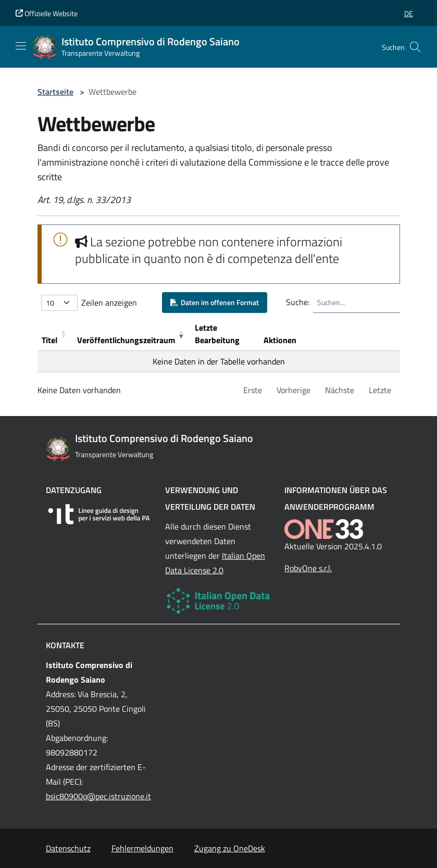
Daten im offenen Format (215, 302)
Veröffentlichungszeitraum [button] (126, 340)
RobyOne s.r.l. (308, 568)
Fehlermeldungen (142, 848)
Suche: (298, 302)
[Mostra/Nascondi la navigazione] (21, 46)
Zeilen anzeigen (109, 303)
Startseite (55, 92)
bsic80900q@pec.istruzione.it (98, 796)
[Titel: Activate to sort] (55, 334)
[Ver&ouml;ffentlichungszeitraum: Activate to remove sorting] (132, 334)
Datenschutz (68, 848)
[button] (409, 13)
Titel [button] (49, 340)
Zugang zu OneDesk (230, 848)
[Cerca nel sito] (415, 47)
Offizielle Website (47, 13)
